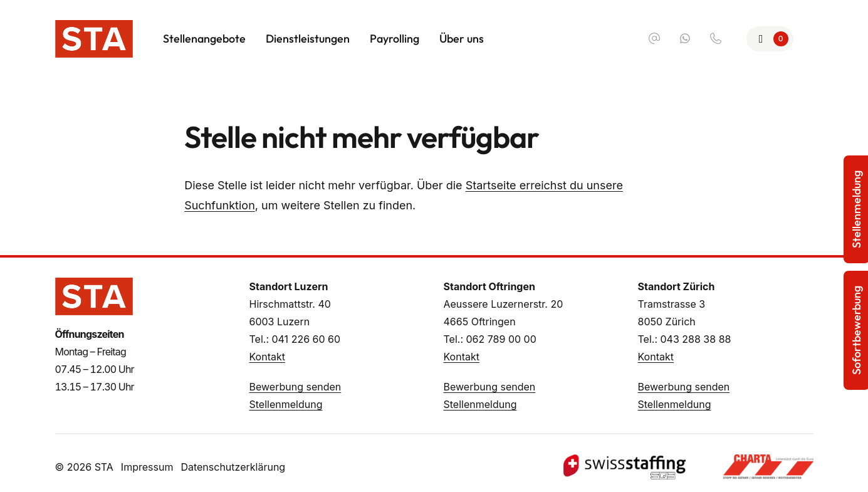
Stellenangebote (204, 39)
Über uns (462, 39)
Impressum (147, 467)
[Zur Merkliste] (770, 39)
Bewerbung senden (295, 387)
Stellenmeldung (286, 404)
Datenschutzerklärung (233, 467)
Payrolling (395, 39)
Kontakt (267, 357)
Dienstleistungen (308, 39)
